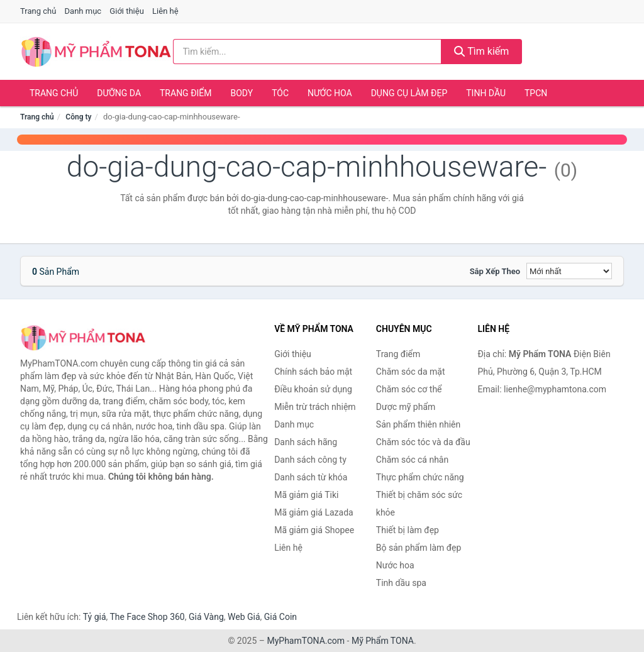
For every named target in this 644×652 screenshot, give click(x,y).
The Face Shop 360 (147, 617)
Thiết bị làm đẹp (408, 530)
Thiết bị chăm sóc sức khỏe (419, 504)
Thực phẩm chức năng (420, 477)
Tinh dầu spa (401, 583)
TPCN (536, 93)
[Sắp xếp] (569, 271)
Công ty (78, 117)
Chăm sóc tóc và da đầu (423, 442)
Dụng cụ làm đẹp (409, 93)
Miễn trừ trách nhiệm (315, 407)
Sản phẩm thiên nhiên (418, 424)
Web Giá (244, 617)
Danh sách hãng (306, 442)
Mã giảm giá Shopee (314, 530)
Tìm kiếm (482, 51)
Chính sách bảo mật (313, 372)
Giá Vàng (206, 617)
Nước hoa (330, 93)
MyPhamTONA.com (306, 641)
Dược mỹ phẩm (406, 407)
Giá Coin (280, 617)
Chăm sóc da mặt (411, 372)
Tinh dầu (486, 93)
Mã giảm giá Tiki (306, 495)
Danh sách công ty (310, 460)
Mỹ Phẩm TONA (383, 641)
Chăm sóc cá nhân (412, 460)
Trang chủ (38, 11)
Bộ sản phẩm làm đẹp (419, 548)
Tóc (280, 93)
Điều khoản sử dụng (313, 389)
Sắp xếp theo (495, 271)
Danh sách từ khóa (311, 477)
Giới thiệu (126, 11)
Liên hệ (165, 11)
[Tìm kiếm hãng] (307, 52)
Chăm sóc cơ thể (409, 389)
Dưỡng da (119, 93)
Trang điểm (186, 93)
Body (242, 93)
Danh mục (83, 11)
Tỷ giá (95, 617)
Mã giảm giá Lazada (314, 512)
